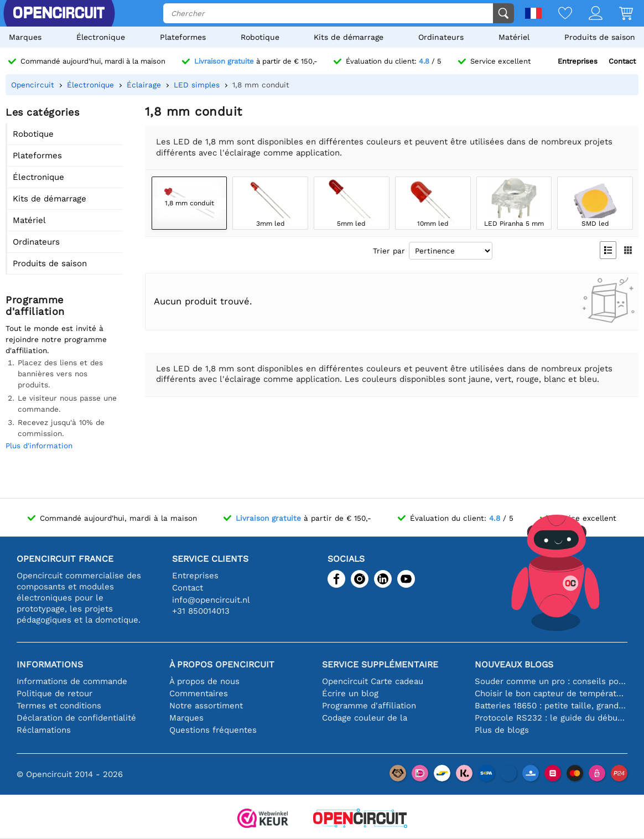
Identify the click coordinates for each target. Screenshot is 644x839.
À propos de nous (204, 681)
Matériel (514, 37)
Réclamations (44, 730)
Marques (25, 37)
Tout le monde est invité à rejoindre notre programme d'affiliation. (56, 339)
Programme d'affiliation (369, 706)
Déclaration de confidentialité (76, 718)
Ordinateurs (441, 37)
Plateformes (183, 37)
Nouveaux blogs (514, 664)
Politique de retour (54, 693)
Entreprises (578, 61)
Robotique (260, 37)
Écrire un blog (350, 693)
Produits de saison (600, 37)
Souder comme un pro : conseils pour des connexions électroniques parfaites (551, 681)
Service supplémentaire (380, 664)
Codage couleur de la (365, 718)
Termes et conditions (59, 706)
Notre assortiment (206, 706)
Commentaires (199, 693)
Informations (50, 664)
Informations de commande (72, 681)
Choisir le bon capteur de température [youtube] (551, 693)
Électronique (101, 37)
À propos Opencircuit (222, 664)
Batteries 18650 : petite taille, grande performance (551, 706)
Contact (622, 61)
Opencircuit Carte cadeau (373, 681)
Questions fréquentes (213, 730)
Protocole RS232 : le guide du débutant (551, 718)
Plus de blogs (502, 730)
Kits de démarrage (349, 37)
